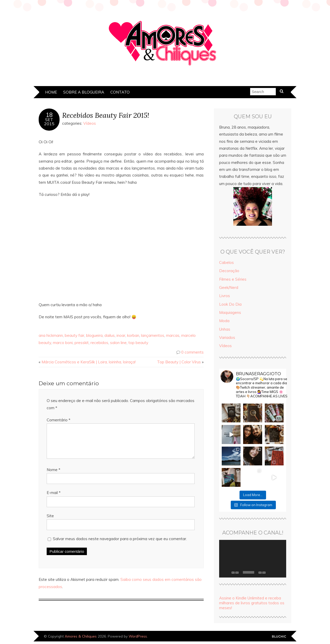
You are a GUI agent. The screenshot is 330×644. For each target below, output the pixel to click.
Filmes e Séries (233, 279)
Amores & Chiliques (81, 636)
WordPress (138, 636)
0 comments (192, 352)
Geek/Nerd (229, 287)
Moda (224, 321)
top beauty (138, 343)
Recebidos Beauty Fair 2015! (106, 115)
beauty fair (75, 335)
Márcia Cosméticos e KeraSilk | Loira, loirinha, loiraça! (89, 362)
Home (51, 92)
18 (49, 115)
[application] (253, 559)
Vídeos (90, 123)
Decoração (229, 271)
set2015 (49, 122)
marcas (173, 335)
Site (50, 522)
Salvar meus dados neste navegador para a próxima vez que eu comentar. (120, 545)
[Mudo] (271, 572)
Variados (227, 337)
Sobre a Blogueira (84, 92)
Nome (53, 476)
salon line (118, 343)
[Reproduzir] (226, 572)
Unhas (225, 329)
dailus (110, 335)
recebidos (99, 343)
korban (133, 335)
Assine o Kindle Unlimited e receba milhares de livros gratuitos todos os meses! (252, 603)
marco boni (63, 343)
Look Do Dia (230, 304)
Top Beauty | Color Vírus (179, 362)
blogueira (94, 335)
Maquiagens (230, 312)
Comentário (59, 420)
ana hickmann (51, 335)
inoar (121, 335)
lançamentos (153, 335)
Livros (225, 296)
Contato (120, 92)
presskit (82, 343)
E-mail (54, 499)
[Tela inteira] (279, 572)
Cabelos (226, 262)
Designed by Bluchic (279, 637)
